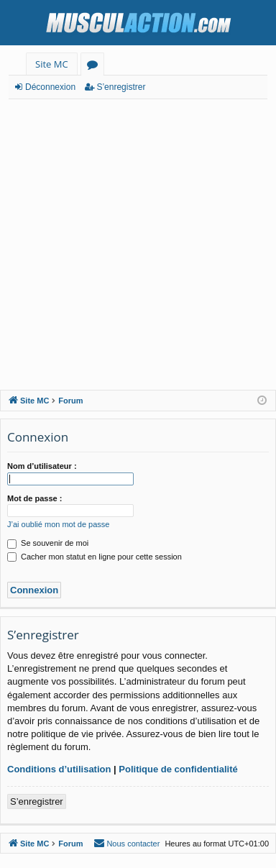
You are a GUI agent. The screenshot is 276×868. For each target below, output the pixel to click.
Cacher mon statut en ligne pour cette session (95, 557)
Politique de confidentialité (178, 769)
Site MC (52, 64)
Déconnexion (50, 87)
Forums (95, 67)
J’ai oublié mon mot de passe (58, 524)
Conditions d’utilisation (59, 769)
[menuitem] (126, 844)
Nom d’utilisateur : (42, 466)
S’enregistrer (121, 87)
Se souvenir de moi (48, 543)
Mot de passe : (34, 498)
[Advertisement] (138, 245)
